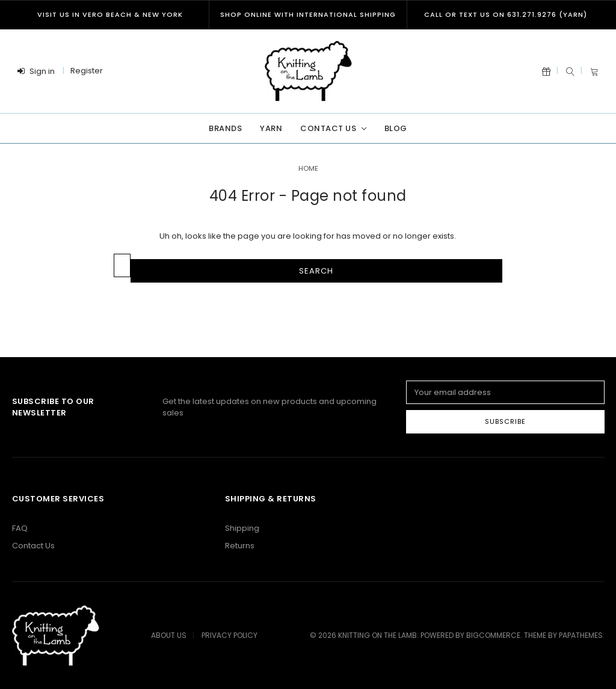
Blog (396, 128)
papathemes (581, 635)
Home (308, 168)
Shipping (242, 528)
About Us (169, 635)
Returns (240, 546)
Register (87, 71)
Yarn (271, 128)
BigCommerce (493, 635)
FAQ (20, 528)
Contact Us (333, 128)
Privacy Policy (229, 635)
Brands (225, 128)
